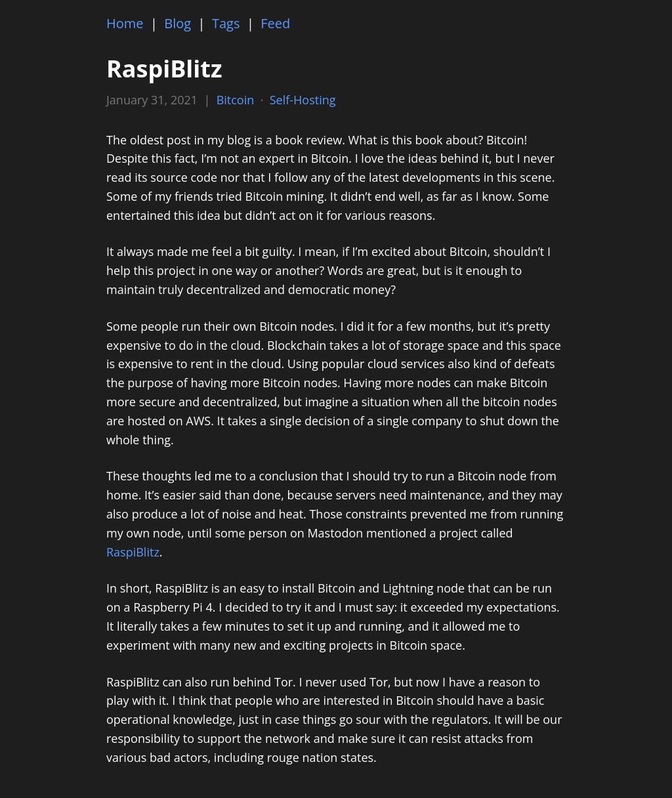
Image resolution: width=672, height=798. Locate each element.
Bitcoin (236, 100)
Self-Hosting (303, 100)
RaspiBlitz (133, 552)
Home (125, 23)
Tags (226, 23)
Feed (275, 23)
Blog (178, 23)
